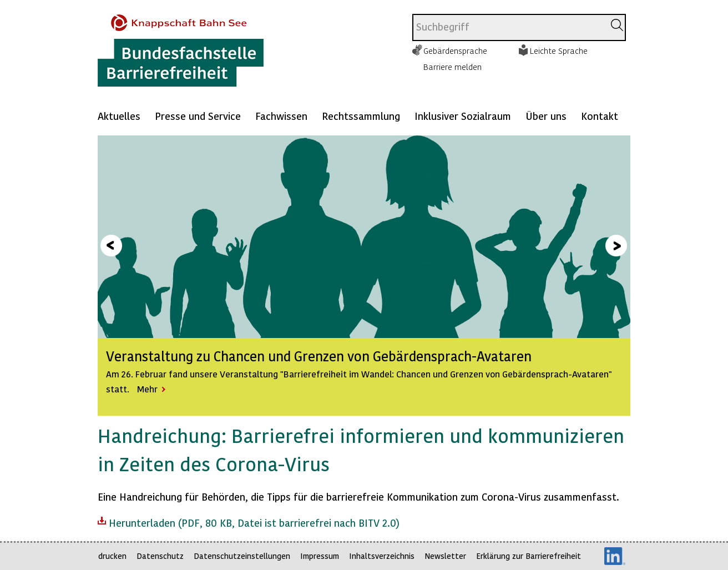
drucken (112, 556)
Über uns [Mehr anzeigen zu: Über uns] (546, 116)
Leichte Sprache (559, 51)
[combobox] (509, 27)
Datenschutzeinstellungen (242, 556)
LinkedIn (615, 556)
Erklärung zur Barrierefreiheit (529, 556)
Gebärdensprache (455, 51)
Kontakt (600, 116)
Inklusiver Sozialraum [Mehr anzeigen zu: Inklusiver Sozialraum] (463, 116)
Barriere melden (453, 67)
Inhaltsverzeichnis (382, 556)
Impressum (320, 556)
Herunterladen (249, 522)
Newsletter (445, 556)
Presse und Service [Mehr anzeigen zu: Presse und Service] (198, 116)
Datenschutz (160, 556)
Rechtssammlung (361, 116)
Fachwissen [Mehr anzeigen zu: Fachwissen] (281, 116)
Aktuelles (119, 116)
